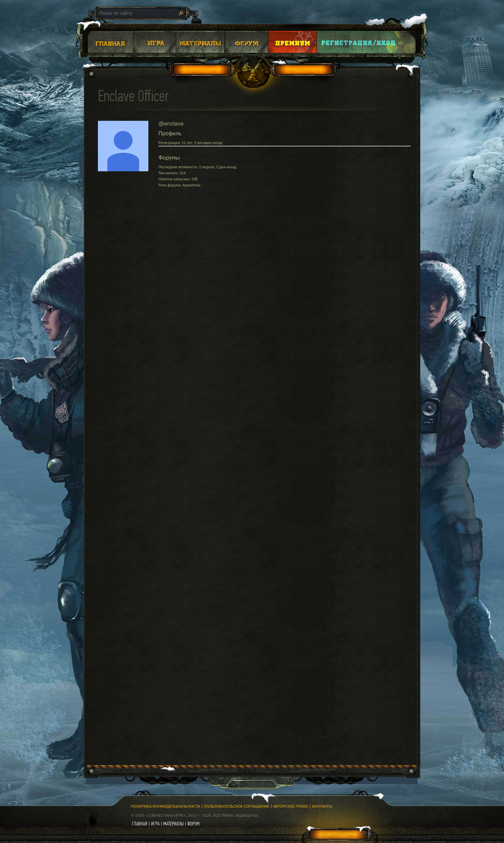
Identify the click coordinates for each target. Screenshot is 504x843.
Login (359, 42)
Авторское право (291, 806)
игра (155, 824)
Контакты (322, 806)
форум (193, 824)
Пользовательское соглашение (237, 806)
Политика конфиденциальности (166, 806)
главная (140, 824)
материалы (173, 824)
